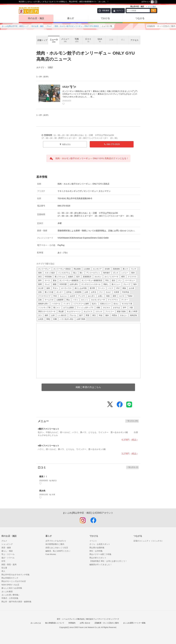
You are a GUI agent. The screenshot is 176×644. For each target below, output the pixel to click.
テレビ (47, 284)
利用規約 (72, 623)
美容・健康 (6, 548)
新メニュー (116, 284)
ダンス (116, 273)
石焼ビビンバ (105, 304)
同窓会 (114, 315)
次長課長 (78, 292)
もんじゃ (63, 296)
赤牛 (125, 308)
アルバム (73, 315)
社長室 (117, 292)
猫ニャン (57, 308)
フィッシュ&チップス (85, 308)
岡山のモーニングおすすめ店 (14, 581)
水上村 (41, 288)
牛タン (56, 288)
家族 (124, 288)
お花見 (41, 319)
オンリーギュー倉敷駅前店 (92, 280)
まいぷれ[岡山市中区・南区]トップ (15, 26)
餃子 (81, 315)
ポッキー (60, 292)
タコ (40, 315)
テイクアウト (113, 300)
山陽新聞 (60, 300)
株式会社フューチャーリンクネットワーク (103, 619)
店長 (40, 292)
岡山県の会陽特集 (97, 548)
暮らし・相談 (7, 551)
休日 (40, 277)
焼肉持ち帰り (43, 304)
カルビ (108, 292)
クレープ (127, 284)
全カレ (116, 304)
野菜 (88, 315)
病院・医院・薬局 (9, 565)
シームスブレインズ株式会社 (73, 619)
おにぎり (91, 296)
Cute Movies (51, 554)
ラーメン (101, 288)
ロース (47, 280)
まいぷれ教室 (7, 592)
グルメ (49, 26)
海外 (135, 284)
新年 (40, 280)
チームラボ (49, 300)
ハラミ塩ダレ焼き (67, 319)
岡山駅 (61, 311)
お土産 (132, 288)
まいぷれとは (36, 623)
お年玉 (94, 292)
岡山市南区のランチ (10, 578)
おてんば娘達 (69, 308)
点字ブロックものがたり (56, 541)
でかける (105, 18)
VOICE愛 (63, 284)
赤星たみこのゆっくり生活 (57, 548)
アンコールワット (93, 273)
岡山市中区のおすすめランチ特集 (16, 575)
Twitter (130, 296)
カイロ (122, 296)
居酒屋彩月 (87, 277)
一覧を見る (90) (132, 421)
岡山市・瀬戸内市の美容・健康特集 (16, 602)
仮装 (48, 288)
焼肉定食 (133, 315)
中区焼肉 (48, 277)
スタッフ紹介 (50, 273)
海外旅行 (107, 273)
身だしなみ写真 (81, 288)
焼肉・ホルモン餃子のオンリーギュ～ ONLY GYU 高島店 (77, 26)
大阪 (131, 308)
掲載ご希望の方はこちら (88, 387)
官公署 (4, 568)
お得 (86, 292)
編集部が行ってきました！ (101, 565)
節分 (114, 280)
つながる (140, 18)
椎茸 (123, 277)
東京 (94, 315)
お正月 (72, 296)
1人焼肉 (87, 269)
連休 (107, 315)
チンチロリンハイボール (91, 284)
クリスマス (132, 277)
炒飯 (98, 308)
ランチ (134, 269)
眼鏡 (55, 284)
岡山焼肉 (77, 269)
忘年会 (69, 292)
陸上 (75, 273)
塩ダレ (94, 304)
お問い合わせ (85, 623)
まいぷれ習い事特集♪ (10, 595)
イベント (93, 541)
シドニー (125, 273)
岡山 (68, 300)
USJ (118, 288)
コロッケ (99, 311)
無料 (46, 315)
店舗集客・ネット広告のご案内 (161, 26)
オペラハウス (66, 288)
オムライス (88, 311)
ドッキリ (67, 304)
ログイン (120, 11)
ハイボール (56, 304)
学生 (107, 280)
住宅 (3, 561)
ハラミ (75, 300)
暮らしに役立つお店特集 (12, 588)
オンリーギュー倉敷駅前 (69, 280)
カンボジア (97, 269)
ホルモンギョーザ (98, 300)
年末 (55, 296)
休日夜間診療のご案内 (55, 544)
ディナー (125, 300)
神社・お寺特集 (96, 551)
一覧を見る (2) (132, 467)
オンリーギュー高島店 (62, 269)
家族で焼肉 (121, 311)
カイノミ (85, 300)
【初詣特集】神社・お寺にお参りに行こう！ (108, 561)
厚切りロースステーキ (47, 311)
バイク (111, 288)
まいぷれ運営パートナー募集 (134, 623)
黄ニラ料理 (133, 311)
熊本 (133, 273)
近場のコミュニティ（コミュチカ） (148, 541)
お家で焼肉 (81, 319)
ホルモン (98, 277)
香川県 (92, 288)
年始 (101, 315)
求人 (3, 571)
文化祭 (107, 269)
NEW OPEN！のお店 (10, 585)
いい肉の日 (62, 315)
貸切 (114, 296)
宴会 (55, 280)
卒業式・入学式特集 (10, 598)
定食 (40, 300)
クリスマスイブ (44, 296)
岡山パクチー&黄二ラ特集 (100, 554)
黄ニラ (125, 269)
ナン (120, 280)
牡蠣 (55, 319)
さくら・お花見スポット (100, 544)
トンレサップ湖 (44, 308)
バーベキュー (130, 280)
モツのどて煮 (127, 304)
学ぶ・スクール (8, 554)
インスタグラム (64, 273)
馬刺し (106, 284)
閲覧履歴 (106, 11)
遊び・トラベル (8, 558)
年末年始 (126, 292)
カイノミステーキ (111, 277)
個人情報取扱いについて (55, 623)
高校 (108, 296)
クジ (101, 292)
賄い (82, 273)
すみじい (123, 315)
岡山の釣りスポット (98, 558)
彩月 (78, 277)
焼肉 (40, 273)
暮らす (71, 18)
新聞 (40, 284)
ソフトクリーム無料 (81, 304)
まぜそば (116, 308)
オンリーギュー (44, 269)
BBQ (48, 319)
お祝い (101, 296)
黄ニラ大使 (49, 292)
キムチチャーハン (74, 311)
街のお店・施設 (36, 18)
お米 (53, 315)
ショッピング (7, 544)
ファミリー (110, 311)
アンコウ (82, 296)
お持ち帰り (74, 284)
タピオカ (106, 308)
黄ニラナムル (60, 277)
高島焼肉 (116, 269)
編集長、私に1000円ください (58, 551)
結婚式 (71, 277)
